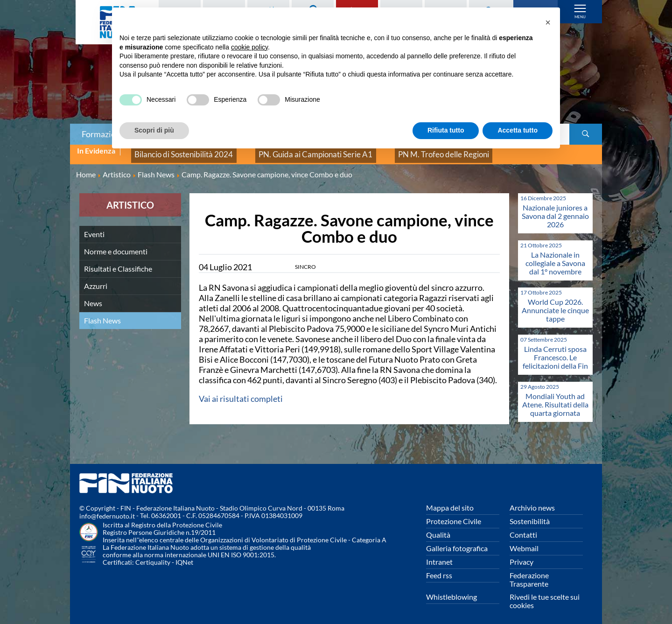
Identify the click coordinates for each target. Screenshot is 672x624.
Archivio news (532, 501)
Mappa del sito (450, 501)
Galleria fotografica (457, 542)
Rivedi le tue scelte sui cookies (545, 594)
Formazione (103, 134)
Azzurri (96, 279)
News (93, 297)
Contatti (523, 528)
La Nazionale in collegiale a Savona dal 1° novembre (555, 256)
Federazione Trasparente (529, 573)
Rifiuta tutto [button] (446, 130)
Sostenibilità (530, 515)
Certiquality (153, 556)
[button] (548, 22)
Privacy (521, 555)
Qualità (438, 528)
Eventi (94, 228)
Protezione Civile (454, 515)
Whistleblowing (451, 590)
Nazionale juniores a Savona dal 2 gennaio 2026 (555, 209)
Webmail (524, 542)
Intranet (439, 555)
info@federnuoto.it (107, 510)
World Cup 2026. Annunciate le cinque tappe (555, 304)
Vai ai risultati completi (241, 392)
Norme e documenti (116, 245)
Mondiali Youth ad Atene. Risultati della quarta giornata (555, 398)
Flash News (102, 314)
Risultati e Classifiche (118, 262)
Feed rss (439, 569)
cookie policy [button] (249, 47)
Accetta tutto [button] (518, 130)
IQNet (184, 556)
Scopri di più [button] (154, 130)
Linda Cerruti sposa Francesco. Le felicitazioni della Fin (555, 351)
